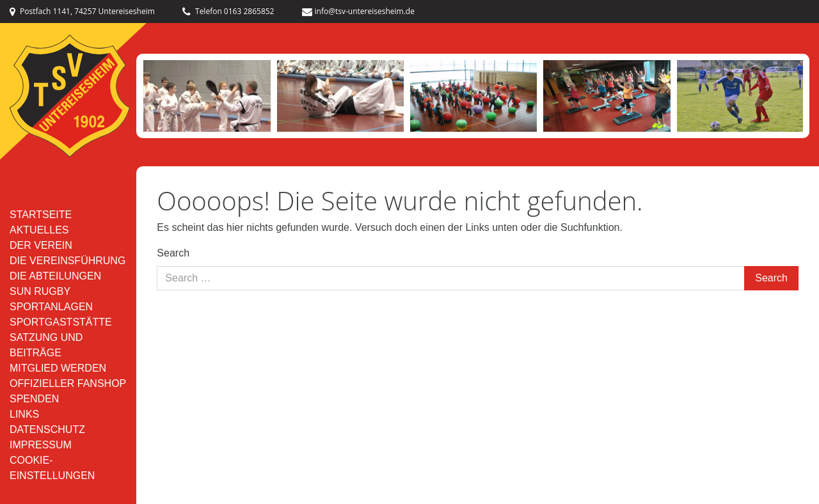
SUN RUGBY (40, 291)
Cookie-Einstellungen (52, 468)
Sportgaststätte (61, 322)
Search (173, 253)
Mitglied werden (58, 368)
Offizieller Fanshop (68, 383)
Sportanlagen (51, 307)
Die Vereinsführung (68, 261)
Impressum (41, 445)
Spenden (34, 399)
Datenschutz (47, 429)
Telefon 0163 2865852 (228, 11)
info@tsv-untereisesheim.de (358, 11)
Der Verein (41, 245)
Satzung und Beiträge (46, 345)
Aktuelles (39, 230)
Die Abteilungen (55, 276)
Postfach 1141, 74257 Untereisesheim (82, 11)
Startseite (41, 215)
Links (24, 414)
